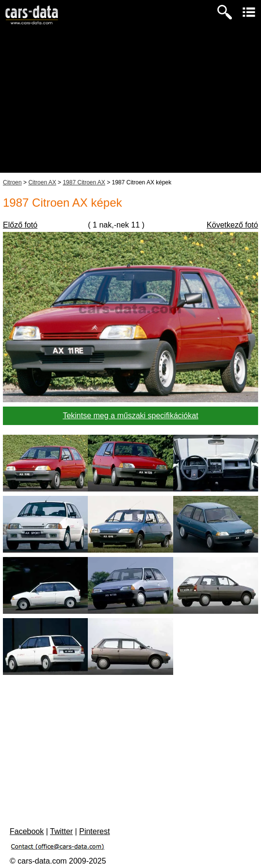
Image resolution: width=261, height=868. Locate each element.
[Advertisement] (130, 105)
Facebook (27, 831)
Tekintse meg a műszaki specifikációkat (130, 416)
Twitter (61, 831)
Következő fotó (232, 225)
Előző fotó (20, 225)
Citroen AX (42, 182)
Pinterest (94, 831)
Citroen (12, 182)
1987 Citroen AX (84, 182)
